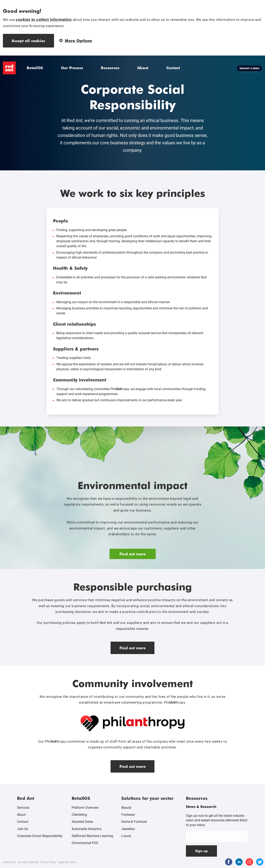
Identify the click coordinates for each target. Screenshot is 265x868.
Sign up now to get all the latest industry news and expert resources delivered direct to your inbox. (217, 820)
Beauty (126, 808)
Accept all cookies (28, 41)
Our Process (72, 68)
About (143, 68)
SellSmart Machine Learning (92, 836)
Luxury (126, 836)
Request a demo (249, 68)
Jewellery (128, 829)
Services (23, 808)
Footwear (128, 815)
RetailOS (35, 68)
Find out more (133, 554)
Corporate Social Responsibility (40, 836)
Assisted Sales (82, 822)
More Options (76, 41)
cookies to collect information (44, 20)
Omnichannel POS (85, 843)
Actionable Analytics (87, 829)
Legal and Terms (67, 862)
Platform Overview (85, 808)
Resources (110, 68)
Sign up (202, 851)
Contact (173, 68)
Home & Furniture (134, 822)
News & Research (201, 806)
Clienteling (79, 815)
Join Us (22, 829)
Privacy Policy (48, 862)
